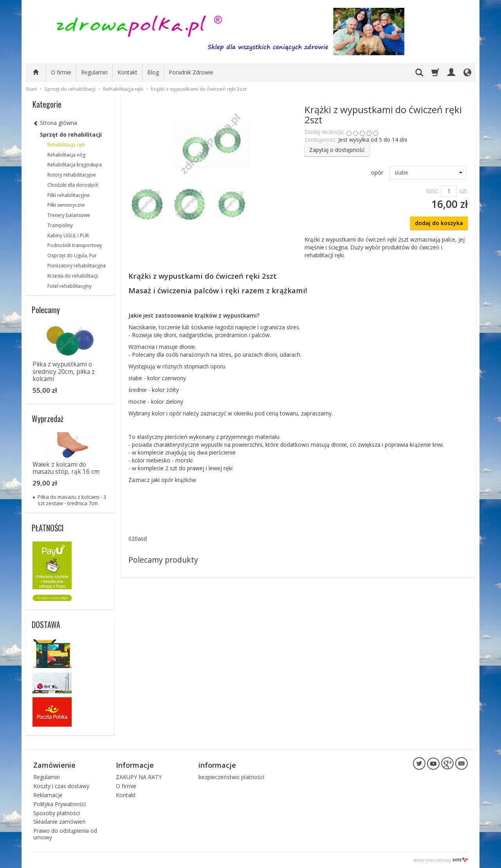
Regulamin (94, 72)
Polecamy (46, 310)
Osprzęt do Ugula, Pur (72, 255)
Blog (153, 72)
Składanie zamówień (59, 822)
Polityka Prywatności (59, 804)
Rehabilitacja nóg (66, 155)
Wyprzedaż (48, 419)
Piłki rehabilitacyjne (68, 195)
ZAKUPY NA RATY (139, 777)
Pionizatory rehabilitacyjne (77, 266)
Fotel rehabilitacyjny (69, 286)
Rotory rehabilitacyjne (72, 175)
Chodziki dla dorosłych (73, 185)
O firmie (61, 72)
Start (31, 89)
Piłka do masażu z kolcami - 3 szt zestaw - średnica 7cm (72, 500)
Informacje (135, 765)
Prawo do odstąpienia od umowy (65, 834)
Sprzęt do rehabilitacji (71, 134)
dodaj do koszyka (439, 223)
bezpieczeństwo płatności (231, 777)
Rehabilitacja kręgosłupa (75, 165)
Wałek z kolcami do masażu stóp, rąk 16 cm (66, 468)
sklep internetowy (440, 860)
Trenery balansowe (69, 215)
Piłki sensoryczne (66, 205)
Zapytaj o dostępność (337, 150)
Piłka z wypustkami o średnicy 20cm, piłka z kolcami (64, 372)
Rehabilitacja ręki (66, 145)
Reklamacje (48, 795)
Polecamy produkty (163, 560)
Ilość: (432, 191)
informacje (217, 765)
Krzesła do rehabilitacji (73, 276)
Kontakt (127, 72)
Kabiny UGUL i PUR (68, 235)
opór (377, 172)
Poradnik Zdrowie (191, 72)
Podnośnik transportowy (75, 245)
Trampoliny (60, 225)
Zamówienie (54, 765)
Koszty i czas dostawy (61, 786)
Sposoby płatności (57, 813)
